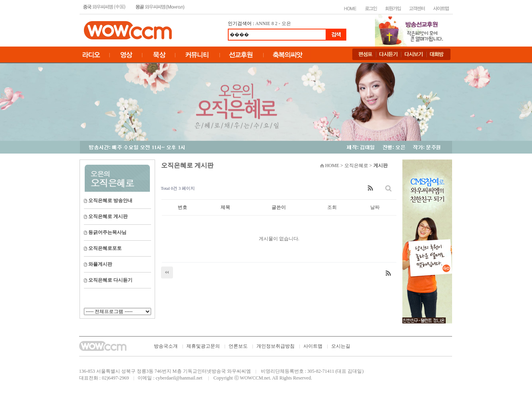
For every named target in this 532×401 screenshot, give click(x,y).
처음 (167, 273)
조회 (332, 207)
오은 (286, 23)
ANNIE (263, 23)
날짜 (375, 207)
